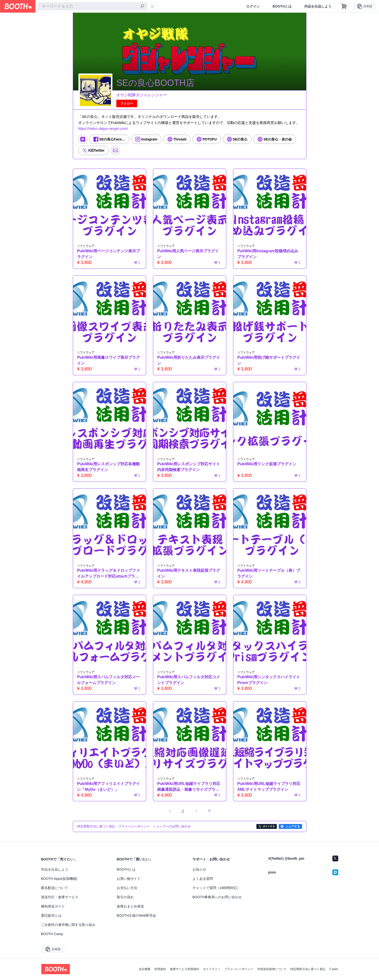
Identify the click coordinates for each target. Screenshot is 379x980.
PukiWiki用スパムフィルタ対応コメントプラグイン (189, 680)
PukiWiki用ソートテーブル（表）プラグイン (269, 574)
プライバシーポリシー (239, 969)
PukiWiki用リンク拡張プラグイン (267, 464)
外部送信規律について (272, 969)
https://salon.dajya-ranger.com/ (103, 128)
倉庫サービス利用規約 (185, 969)
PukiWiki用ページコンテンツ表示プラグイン (109, 254)
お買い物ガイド (129, 879)
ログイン (253, 6)
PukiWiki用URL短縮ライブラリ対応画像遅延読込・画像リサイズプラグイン (189, 787)
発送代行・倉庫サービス (60, 897)
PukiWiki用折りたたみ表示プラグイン (189, 360)
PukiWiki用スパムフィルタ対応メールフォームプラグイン (109, 680)
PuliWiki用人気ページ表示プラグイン (188, 254)
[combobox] (93, 6)
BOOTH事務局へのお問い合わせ (217, 897)
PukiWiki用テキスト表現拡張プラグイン (189, 574)
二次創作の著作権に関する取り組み (68, 925)
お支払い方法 (127, 888)
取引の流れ (125, 897)
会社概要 (145, 969)
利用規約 (160, 969)
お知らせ (199, 869)
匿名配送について (55, 888)
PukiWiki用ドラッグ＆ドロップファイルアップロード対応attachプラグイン (109, 574)
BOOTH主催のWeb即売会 (136, 915)
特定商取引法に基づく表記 (308, 969)
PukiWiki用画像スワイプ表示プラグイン (109, 360)
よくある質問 (203, 879)
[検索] (142, 7)
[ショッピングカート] (344, 6)
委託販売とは (51, 915)
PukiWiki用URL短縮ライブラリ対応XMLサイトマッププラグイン (269, 787)
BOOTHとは (282, 6)
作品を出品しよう (318, 6)
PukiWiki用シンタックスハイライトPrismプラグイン (269, 680)
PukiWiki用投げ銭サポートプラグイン (269, 360)
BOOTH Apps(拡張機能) (59, 879)
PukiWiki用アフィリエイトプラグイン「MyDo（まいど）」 (109, 787)
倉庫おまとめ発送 (130, 906)
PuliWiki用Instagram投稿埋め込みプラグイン (268, 254)
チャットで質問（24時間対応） (217, 888)
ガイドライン (212, 969)
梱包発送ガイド (53, 906)
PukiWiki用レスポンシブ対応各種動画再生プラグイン (109, 467)
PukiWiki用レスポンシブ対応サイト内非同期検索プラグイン (189, 467)
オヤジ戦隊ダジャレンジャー (142, 95)
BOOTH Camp (52, 934)
